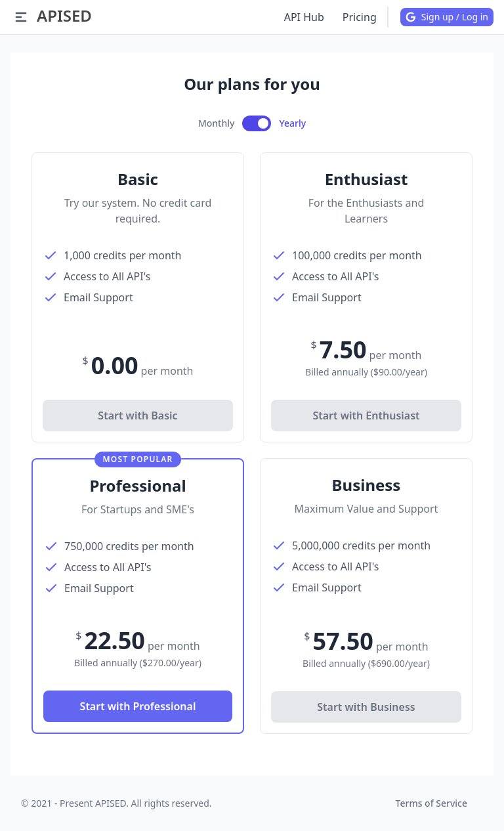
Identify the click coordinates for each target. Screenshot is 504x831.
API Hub (304, 17)
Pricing (360, 17)
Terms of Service (431, 803)
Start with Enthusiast (366, 415)
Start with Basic (137, 415)
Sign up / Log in (447, 17)
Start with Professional (138, 706)
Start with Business (366, 707)
